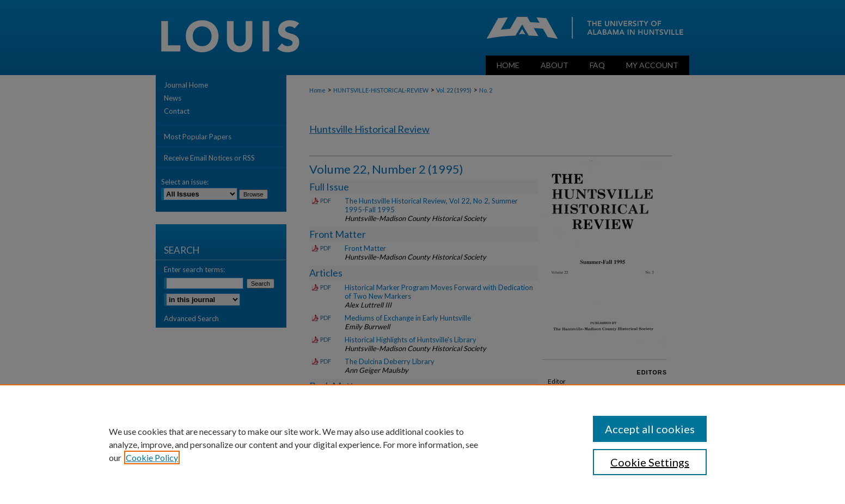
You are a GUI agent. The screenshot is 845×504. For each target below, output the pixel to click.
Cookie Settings (650, 462)
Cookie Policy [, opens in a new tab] (152, 457)
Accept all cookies (650, 429)
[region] (422, 444)
